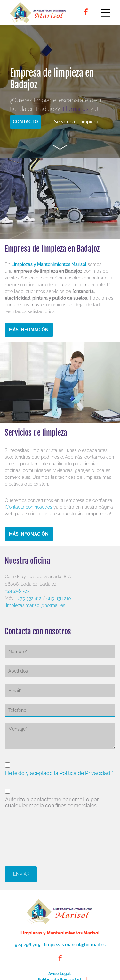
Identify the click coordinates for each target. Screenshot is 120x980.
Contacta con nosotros (29, 507)
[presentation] (31, 836)
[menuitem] (60, 973)
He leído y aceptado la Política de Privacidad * (59, 773)
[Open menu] (106, 13)
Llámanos (76, 109)
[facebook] (86, 13)
